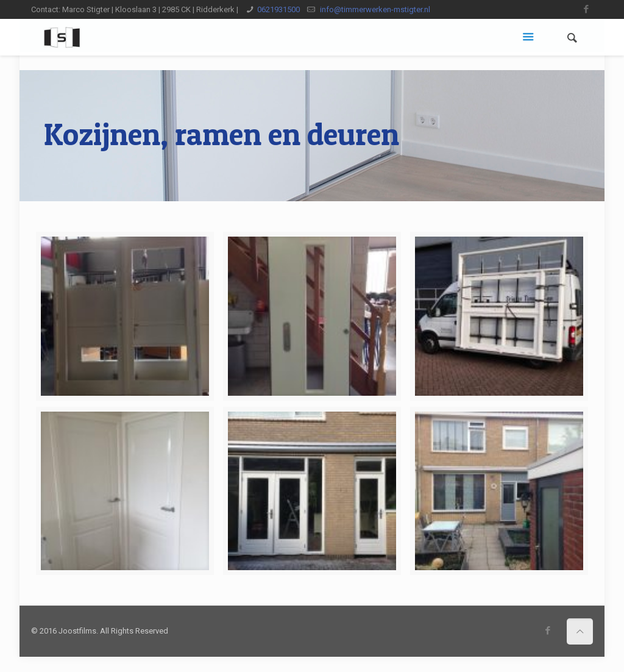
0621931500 (278, 9)
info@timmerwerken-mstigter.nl (374, 9)
